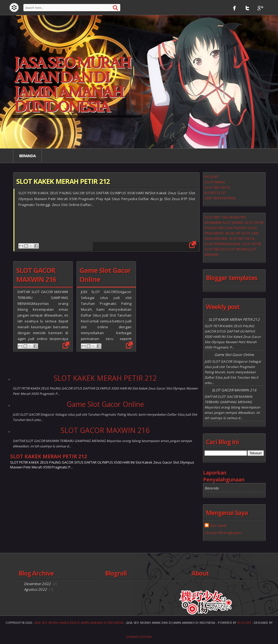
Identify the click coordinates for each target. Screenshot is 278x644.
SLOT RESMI (236, 249)
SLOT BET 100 (216, 217)
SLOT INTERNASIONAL (223, 244)
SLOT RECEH (215, 249)
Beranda (27, 156)
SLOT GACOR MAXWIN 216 (36, 275)
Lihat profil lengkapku (223, 533)
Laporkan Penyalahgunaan (224, 476)
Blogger (244, 623)
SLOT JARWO (233, 222)
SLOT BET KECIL (218, 187)
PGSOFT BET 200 (219, 228)
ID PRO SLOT (215, 193)
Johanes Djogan (139, 637)
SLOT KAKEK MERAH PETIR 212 (63, 181)
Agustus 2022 (35, 589)
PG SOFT (212, 177)
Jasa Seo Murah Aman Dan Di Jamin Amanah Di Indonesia (79, 623)
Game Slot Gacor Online (105, 404)
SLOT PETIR (254, 222)
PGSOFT (240, 228)
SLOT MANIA (215, 182)
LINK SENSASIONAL (221, 198)
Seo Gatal (218, 525)
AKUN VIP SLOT (238, 233)
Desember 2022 (37, 584)
